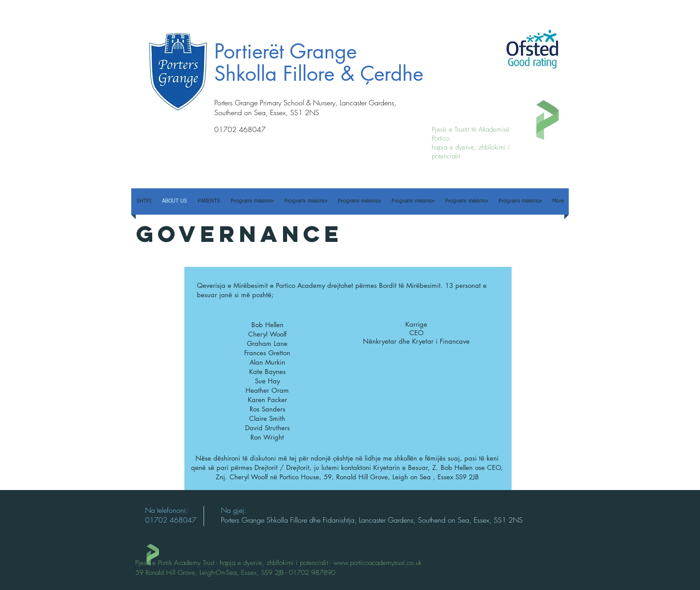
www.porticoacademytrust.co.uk (377, 563)
